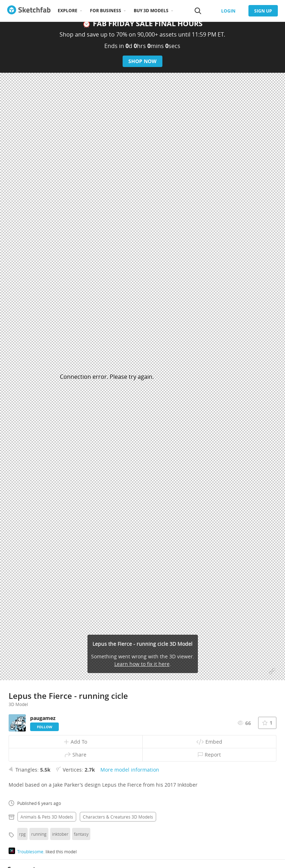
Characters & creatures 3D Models (118, 817)
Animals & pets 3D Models (47, 817)
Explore (68, 11)
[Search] (198, 11)
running (39, 834)
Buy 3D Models (151, 11)
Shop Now (142, 61)
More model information (130, 770)
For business (106, 11)
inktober (60, 834)
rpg (22, 834)
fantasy (81, 834)
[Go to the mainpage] (29, 11)
